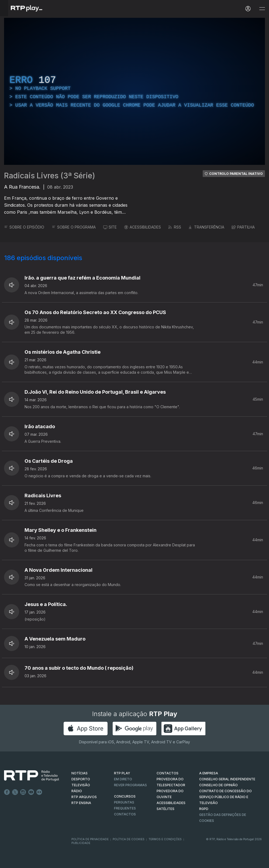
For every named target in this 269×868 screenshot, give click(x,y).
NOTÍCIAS (80, 773)
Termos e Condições (165, 839)
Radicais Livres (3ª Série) (50, 176)
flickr (39, 792)
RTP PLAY (122, 773)
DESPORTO (81, 779)
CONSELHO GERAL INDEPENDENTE (227, 779)
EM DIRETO (123, 779)
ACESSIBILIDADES (143, 227)
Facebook (7, 792)
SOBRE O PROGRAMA (74, 227)
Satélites (165, 809)
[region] (134, 91)
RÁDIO (77, 791)
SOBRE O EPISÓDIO (24, 227)
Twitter (15, 792)
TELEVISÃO (81, 785)
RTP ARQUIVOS (84, 797)
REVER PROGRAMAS (130, 785)
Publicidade (81, 843)
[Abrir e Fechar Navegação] (262, 9)
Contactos (125, 814)
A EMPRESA (209, 773)
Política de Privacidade (90, 839)
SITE (110, 227)
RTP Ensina (81, 803)
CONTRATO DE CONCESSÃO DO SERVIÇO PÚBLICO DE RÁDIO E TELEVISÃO (225, 797)
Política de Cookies (129, 839)
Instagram (23, 792)
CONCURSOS (125, 796)
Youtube (31, 792)
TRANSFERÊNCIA (206, 227)
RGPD (204, 809)
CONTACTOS (168, 773)
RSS (175, 227)
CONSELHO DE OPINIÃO (218, 785)
